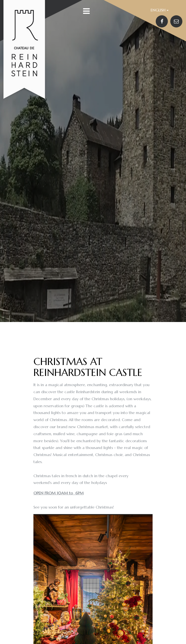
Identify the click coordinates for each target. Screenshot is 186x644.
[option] (93, 161)
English (160, 10)
